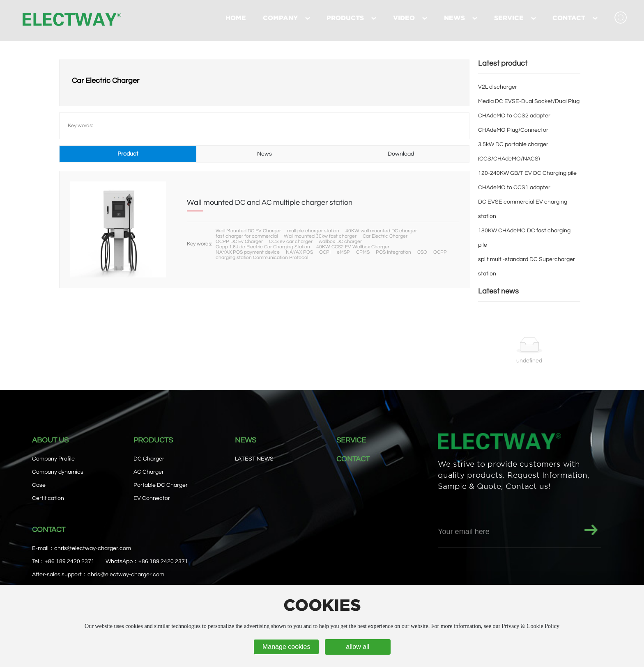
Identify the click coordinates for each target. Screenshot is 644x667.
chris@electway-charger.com (93, 548)
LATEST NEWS (254, 459)
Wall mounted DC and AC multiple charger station (270, 203)
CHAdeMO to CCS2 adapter (514, 116)
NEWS (246, 440)
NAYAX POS (299, 252)
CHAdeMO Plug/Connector (513, 130)
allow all (358, 647)
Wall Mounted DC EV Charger (248, 231)
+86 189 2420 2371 (70, 562)
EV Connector (152, 498)
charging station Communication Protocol (262, 258)
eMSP (343, 252)
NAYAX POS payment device (248, 252)
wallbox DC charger (340, 242)
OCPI (325, 252)
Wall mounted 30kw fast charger (320, 236)
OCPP (440, 252)
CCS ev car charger (291, 242)
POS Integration (393, 252)
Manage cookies (286, 647)
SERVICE (351, 440)
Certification (48, 498)
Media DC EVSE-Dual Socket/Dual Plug (529, 101)
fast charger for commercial (247, 236)
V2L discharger (498, 87)
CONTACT (353, 459)
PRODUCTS (153, 440)
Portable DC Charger (161, 485)
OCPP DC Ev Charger (239, 242)
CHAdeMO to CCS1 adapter (514, 188)
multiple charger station (313, 231)
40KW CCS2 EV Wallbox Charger (353, 247)
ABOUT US (50, 440)
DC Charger (149, 459)
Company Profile (53, 459)
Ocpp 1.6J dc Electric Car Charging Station (263, 247)
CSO (422, 252)
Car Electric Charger (385, 236)
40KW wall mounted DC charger (381, 231)
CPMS (363, 252)
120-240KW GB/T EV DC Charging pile (527, 173)
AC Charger (149, 472)
